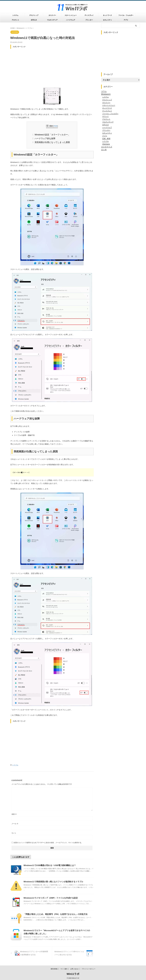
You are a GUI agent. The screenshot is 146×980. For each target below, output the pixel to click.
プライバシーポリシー (88, 968)
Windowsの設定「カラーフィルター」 (52, 134)
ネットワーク (107, 15)
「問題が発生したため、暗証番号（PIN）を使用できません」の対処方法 (54, 913)
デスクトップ (34, 15)
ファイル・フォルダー (126, 15)
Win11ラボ (73, 973)
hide (56, 126)
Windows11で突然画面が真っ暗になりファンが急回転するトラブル (52, 880)
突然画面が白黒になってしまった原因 (52, 141)
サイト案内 (64, 968)
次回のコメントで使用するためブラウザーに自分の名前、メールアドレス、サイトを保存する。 (48, 841)
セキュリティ (107, 20)
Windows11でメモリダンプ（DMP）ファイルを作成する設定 (49, 896)
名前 (14, 813)
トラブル (15, 764)
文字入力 (34, 20)
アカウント (15, 20)
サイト (14, 832)
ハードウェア (71, 20)
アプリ (126, 20)
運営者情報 (54, 968)
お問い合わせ (74, 968)
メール (15, 822)
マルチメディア (52, 20)
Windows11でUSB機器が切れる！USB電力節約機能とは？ (48, 864)
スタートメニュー (71, 15)
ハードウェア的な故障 (45, 138)
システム (15, 15)
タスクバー (52, 15)
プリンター (89, 20)
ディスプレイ (89, 15)
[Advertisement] (52, 66)
